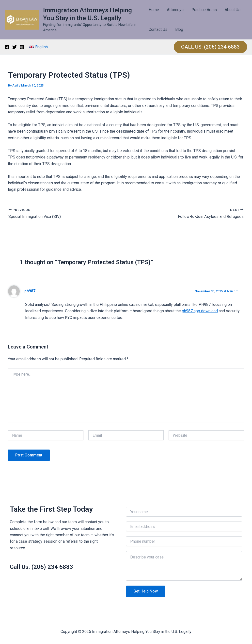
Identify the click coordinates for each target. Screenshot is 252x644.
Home (154, 10)
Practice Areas (204, 10)
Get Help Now (146, 591)
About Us (233, 10)
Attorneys (175, 10)
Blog (179, 29)
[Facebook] (7, 47)
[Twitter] (15, 47)
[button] (38, 47)
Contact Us (158, 29)
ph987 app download (200, 311)
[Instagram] (22, 47)
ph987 (30, 291)
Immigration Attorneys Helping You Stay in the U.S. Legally (87, 14)
